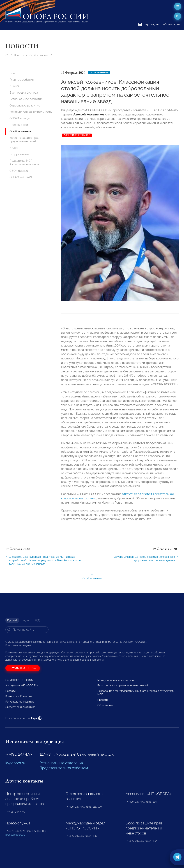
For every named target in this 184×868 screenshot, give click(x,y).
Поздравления (19, 154)
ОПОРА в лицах (20, 118)
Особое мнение (39, 55)
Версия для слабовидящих (159, 24)
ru (178, 16)
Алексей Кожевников (77, 135)
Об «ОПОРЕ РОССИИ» (19, 680)
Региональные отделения (62, 763)
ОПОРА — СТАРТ (21, 177)
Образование (105, 705)
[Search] (27, 630)
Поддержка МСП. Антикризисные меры (24, 163)
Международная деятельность (31, 112)
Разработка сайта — (23, 718)
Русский (12, 620)
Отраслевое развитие (25, 105)
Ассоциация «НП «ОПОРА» (22, 686)
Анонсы (15, 86)
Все (12, 73)
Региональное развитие (26, 99)
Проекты (103, 700)
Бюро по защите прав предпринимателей (24, 140)
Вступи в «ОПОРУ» (23, 668)
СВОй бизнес (19, 171)
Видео (14, 148)
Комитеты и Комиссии (19, 696)
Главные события (22, 80)
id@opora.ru (15, 763)
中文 (37, 620)
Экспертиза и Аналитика (20, 707)
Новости (19, 55)
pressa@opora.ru (15, 835)
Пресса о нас (19, 125)
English (26, 620)
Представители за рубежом (64, 768)
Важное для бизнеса (24, 93)
